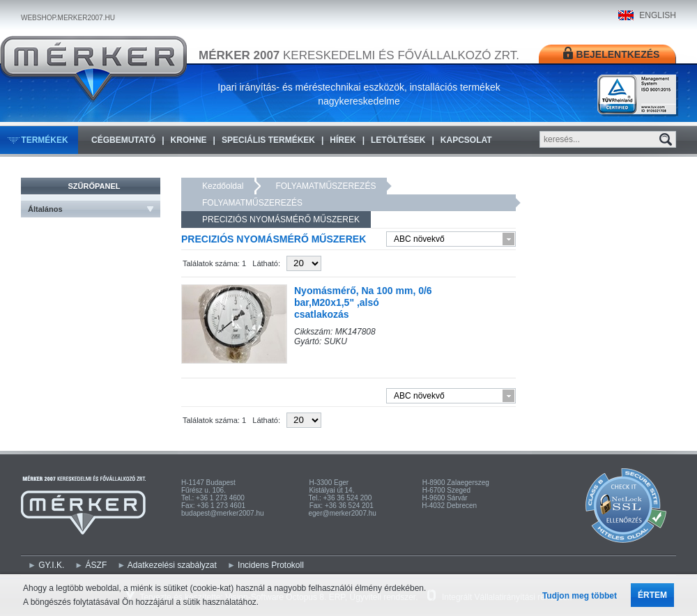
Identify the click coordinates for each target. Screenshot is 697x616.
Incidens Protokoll (271, 565)
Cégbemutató (123, 140)
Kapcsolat (466, 140)
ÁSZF (97, 565)
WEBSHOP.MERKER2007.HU (68, 18)
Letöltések (398, 140)
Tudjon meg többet (580, 596)
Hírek (343, 140)
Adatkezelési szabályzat (172, 565)
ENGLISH (658, 15)
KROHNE (189, 140)
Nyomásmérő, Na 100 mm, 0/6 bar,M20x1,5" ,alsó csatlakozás (363, 302)
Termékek (44, 140)
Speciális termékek (268, 140)
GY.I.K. (51, 565)
